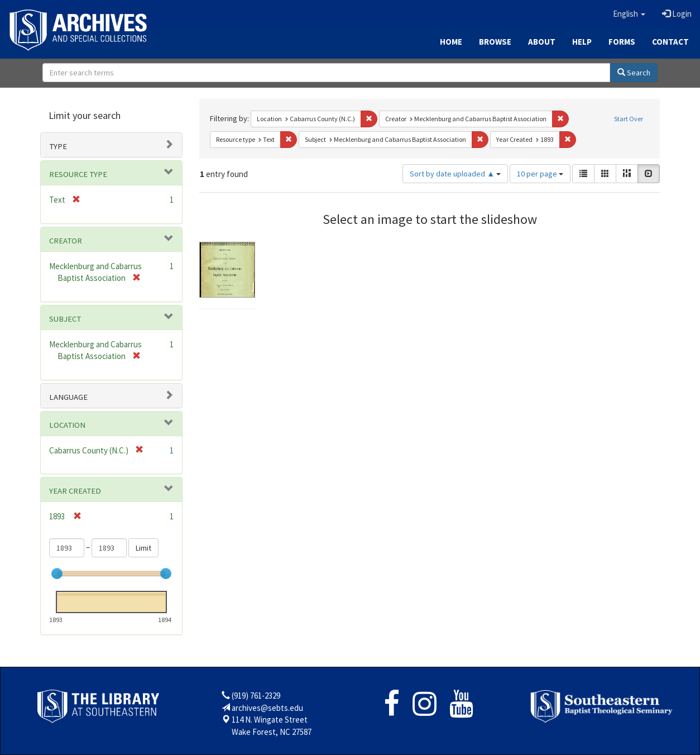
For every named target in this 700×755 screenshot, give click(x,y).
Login (677, 14)
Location (67, 425)
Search (634, 73)
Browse (495, 42)
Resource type (78, 174)
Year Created (75, 491)
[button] (629, 14)
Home (451, 42)
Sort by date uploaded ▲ (455, 174)
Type (58, 146)
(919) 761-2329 (256, 696)
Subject (65, 319)
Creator (66, 241)
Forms (622, 42)
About (542, 42)
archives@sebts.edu (267, 708)
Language (68, 397)
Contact (670, 42)
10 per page (540, 174)
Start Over (629, 119)
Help (582, 42)
